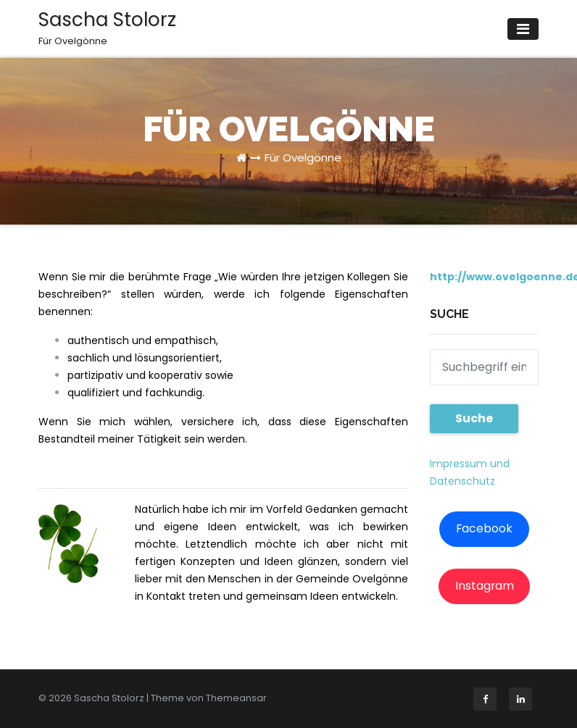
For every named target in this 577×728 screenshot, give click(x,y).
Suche (474, 418)
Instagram (485, 586)
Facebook (484, 528)
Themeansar (236, 698)
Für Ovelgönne (303, 158)
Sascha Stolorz (107, 28)
